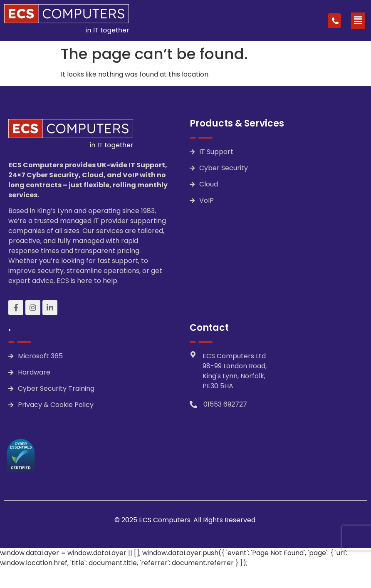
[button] (358, 20)
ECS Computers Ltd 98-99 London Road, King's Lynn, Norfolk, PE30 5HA (235, 371)
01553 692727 (225, 404)
